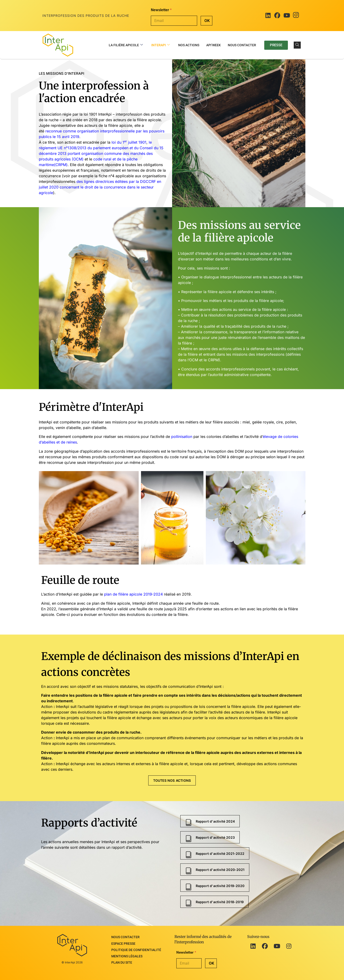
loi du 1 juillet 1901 (129, 142)
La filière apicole (126, 45)
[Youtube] (287, 16)
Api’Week (214, 45)
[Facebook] (277, 16)
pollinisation (182, 437)
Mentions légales (127, 951)
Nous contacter (242, 45)
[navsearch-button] (297, 45)
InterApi (161, 45)
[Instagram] (296, 16)
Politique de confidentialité (136, 946)
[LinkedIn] (268, 16)
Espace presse (123, 941)
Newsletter (161, 10)
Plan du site (122, 956)
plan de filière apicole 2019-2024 (133, 594)
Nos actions (189, 45)
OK (207, 21)
